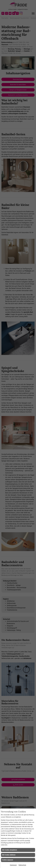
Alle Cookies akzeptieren (10, 850)
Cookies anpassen (8, 860)
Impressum (13, 865)
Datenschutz (22, 865)
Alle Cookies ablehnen (9, 855)
